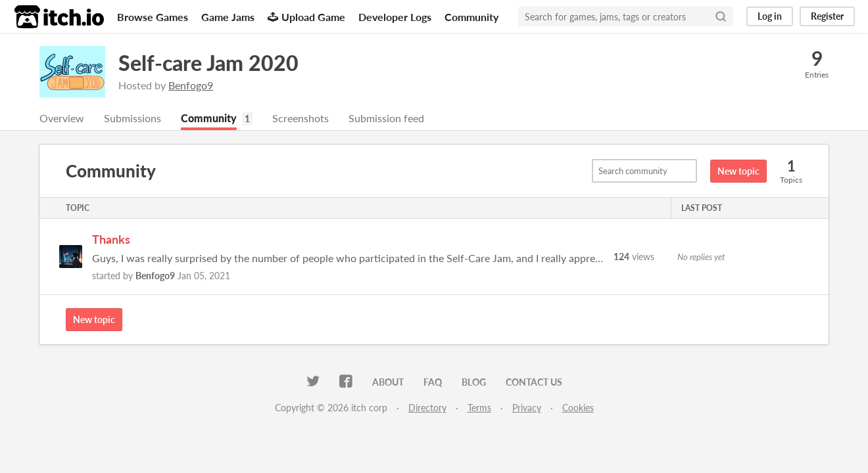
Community (471, 17)
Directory (427, 408)
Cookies (578, 408)
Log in (770, 16)
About (388, 382)
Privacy (527, 408)
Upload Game (306, 17)
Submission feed (386, 118)
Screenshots (301, 118)
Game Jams (228, 17)
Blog (474, 382)
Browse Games (153, 17)
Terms (479, 408)
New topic (738, 171)
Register (827, 16)
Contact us (534, 382)
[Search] (721, 16)
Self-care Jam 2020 (208, 63)
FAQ (433, 382)
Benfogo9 (191, 85)
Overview (62, 118)
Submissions (133, 118)
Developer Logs (395, 17)
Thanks (111, 239)
